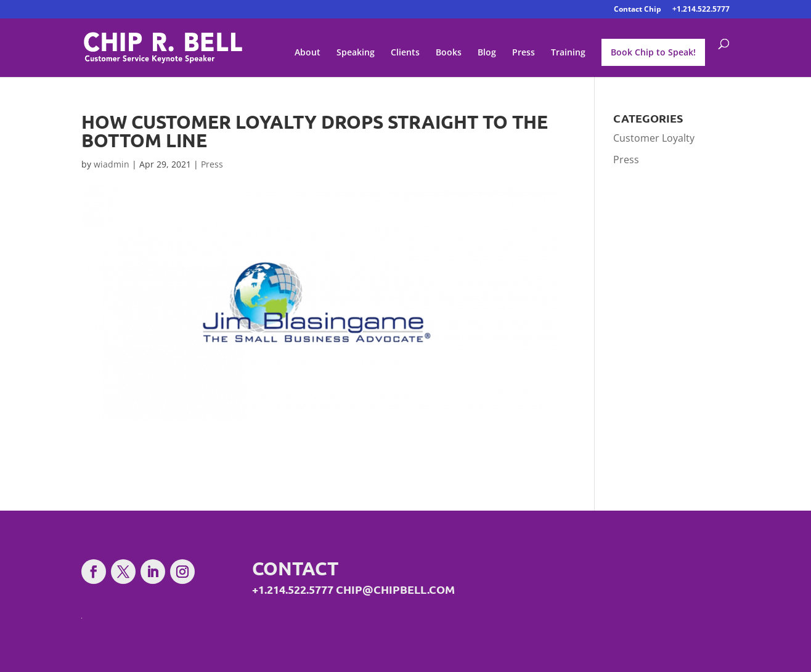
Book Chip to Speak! (653, 52)
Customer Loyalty (654, 138)
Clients (405, 53)
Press (524, 53)
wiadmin (112, 164)
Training (568, 53)
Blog (487, 53)
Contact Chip (638, 10)
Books (449, 53)
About (308, 53)
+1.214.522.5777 (701, 10)
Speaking (356, 53)
